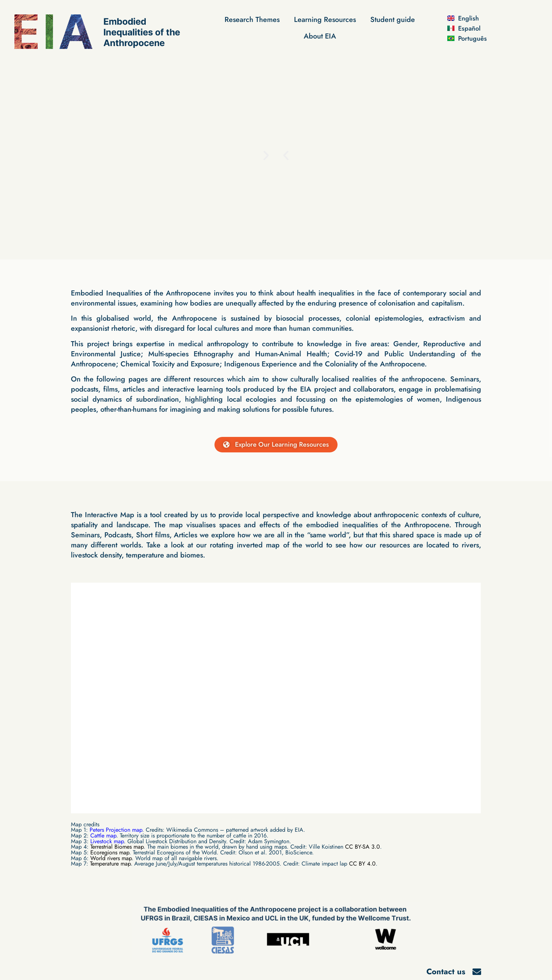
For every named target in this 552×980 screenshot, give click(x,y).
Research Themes (252, 20)
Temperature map (110, 864)
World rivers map (111, 858)
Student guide (393, 20)
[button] (286, 155)
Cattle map (103, 836)
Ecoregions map (110, 853)
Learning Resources (325, 20)
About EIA (320, 36)
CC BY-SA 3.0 (363, 847)
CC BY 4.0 (362, 864)
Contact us (446, 972)
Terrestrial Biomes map (117, 847)
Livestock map (107, 841)
